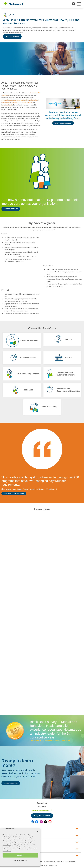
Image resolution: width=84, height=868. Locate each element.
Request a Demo (12, 37)
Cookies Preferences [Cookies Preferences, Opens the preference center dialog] (20, 860)
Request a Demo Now (11, 209)
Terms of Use (61, 862)
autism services (27, 103)
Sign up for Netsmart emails (40, 810)
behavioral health (7, 105)
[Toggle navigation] (79, 4)
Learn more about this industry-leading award (48, 740)
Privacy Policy (7, 845)
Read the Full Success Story (14, 494)
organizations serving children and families (15, 100)
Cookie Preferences (50, 862)
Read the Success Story (63, 123)
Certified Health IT (71, 862)
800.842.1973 (42, 807)
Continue (20, 855)
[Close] (38, 832)
